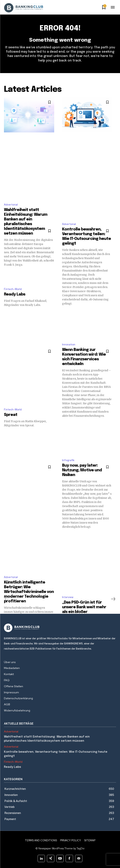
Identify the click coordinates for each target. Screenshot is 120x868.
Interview (68, 597)
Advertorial (11, 205)
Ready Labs (15, 294)
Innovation (69, 345)
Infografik (68, 460)
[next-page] (113, 599)
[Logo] (60, 628)
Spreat (11, 415)
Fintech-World (13, 289)
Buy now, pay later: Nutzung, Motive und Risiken (82, 470)
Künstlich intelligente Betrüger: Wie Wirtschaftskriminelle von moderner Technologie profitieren (29, 592)
